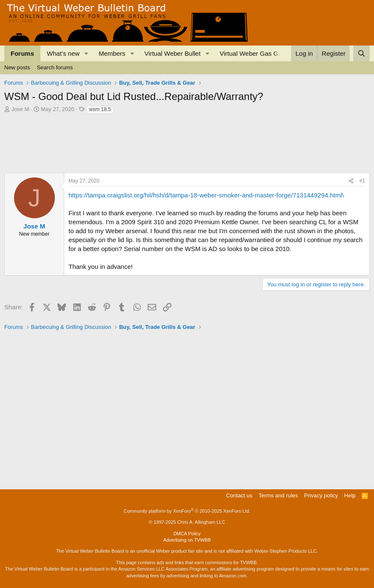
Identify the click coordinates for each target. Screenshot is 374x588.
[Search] (361, 53)
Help (350, 495)
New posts (17, 67)
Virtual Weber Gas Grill (252, 53)
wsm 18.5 (100, 109)
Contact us (239, 495)
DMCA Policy (187, 534)
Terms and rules (278, 495)
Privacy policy (321, 495)
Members (112, 53)
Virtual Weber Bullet (172, 53)
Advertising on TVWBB (187, 540)
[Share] (351, 181)
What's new (63, 53)
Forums (22, 53)
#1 (362, 181)
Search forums (55, 67)
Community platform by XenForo (187, 511)
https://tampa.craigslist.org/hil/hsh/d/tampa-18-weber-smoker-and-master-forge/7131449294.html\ (206, 195)
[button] (86, 53)
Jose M (20, 109)
